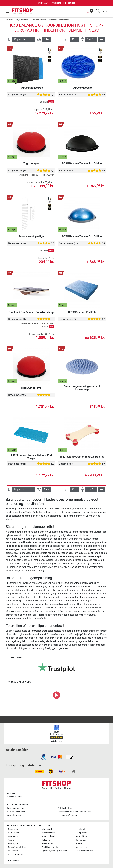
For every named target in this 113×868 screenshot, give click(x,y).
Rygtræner (13, 851)
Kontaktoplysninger (16, 812)
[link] (56, 668)
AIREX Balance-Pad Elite (82, 312)
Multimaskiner (48, 833)
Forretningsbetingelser (17, 808)
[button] (101, 39)
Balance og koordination (59, 20)
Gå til (15, 797)
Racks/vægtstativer (17, 847)
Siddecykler (81, 840)
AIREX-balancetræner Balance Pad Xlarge (31, 457)
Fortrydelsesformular (67, 815)
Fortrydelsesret (14, 815)
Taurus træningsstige (31, 236)
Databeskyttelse (65, 808)
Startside (9, 20)
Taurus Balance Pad (31, 88)
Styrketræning (22, 20)
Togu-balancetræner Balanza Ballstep (82, 457)
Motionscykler (48, 829)
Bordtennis (13, 836)
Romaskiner (14, 833)
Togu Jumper (31, 163)
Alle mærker (13, 860)
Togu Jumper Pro (31, 388)
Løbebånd (80, 829)
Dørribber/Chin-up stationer (54, 851)
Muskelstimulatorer (84, 851)
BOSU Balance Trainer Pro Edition (82, 163)
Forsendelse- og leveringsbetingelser (74, 812)
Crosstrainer (14, 829)
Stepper (79, 844)
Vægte (11, 840)
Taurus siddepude (82, 88)
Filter (46, 39)
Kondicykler (13, 844)
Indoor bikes (81, 836)
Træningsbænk (49, 836)
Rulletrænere (48, 844)
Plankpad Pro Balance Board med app (31, 312)
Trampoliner (81, 833)
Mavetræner (81, 847)
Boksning (46, 840)
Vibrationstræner (16, 854)
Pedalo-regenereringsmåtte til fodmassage (82, 388)
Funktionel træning (38, 20)
